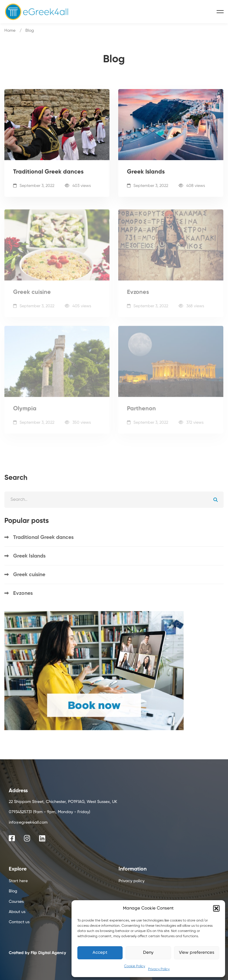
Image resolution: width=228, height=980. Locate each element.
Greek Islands (146, 173)
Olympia (25, 413)
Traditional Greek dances (48, 173)
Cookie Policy (135, 966)
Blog (30, 31)
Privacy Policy (159, 969)
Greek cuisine (32, 296)
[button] (216, 908)
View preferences (197, 952)
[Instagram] (27, 838)
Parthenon (141, 413)
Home (10, 31)
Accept (100, 952)
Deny (148, 952)
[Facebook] (12, 838)
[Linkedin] (42, 838)
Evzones (138, 296)
